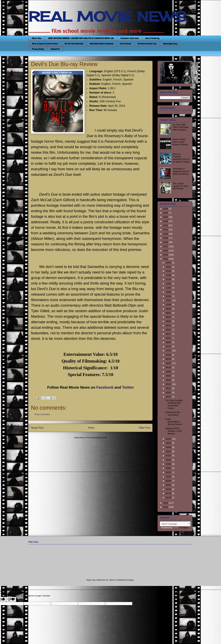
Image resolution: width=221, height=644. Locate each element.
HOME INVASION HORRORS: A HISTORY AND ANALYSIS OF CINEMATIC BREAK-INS (81, 38)
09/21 (169, 313)
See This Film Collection (74, 44)
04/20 (169, 439)
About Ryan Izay (170, 44)
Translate (181, 528)
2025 (166, 213)
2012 (166, 507)
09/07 (169, 321)
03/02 (169, 468)
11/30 (169, 275)
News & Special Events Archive (45, 44)
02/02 (169, 485)
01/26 (169, 489)
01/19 (169, 493)
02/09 (169, 481)
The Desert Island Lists (147, 44)
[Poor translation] (11, 599)
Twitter (128, 387)
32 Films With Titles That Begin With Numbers (181, 127)
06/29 (169, 359)
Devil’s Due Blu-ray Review (173, 414)
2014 (166, 259)
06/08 (169, 372)
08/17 (169, 334)
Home (91, 428)
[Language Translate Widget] (175, 524)
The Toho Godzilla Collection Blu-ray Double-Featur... (174, 404)
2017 (166, 246)
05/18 (169, 384)
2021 (166, 230)
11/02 (169, 288)
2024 (166, 217)
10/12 (169, 300)
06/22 (169, 363)
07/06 (169, 355)
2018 (166, 242)
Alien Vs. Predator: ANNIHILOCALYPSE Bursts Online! (181, 158)
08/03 (169, 342)
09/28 (169, 309)
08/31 (169, 326)
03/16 (169, 460)
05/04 (169, 392)
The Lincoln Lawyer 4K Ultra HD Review (180, 186)
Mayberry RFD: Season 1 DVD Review (174, 431)
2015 (166, 255)
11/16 (169, 279)
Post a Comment (42, 414)
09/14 (169, 317)
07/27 (169, 346)
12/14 (169, 271)
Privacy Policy (38, 49)
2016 (166, 251)
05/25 (169, 380)
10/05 (169, 304)
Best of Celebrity (152, 38)
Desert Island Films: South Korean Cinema (180, 142)
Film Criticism (126, 44)
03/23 (169, 456)
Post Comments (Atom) (97, 438)
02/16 (169, 477)
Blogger (130, 580)
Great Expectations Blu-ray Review (174, 422)
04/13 (169, 443)
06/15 (169, 367)
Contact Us (55, 49)
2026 (166, 209)
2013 (166, 503)
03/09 (169, 464)
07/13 (169, 351)
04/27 (169, 397)
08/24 (169, 330)
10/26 (169, 292)
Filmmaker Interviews (130, 38)
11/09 (169, 284)
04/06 (169, 447)
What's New (37, 38)
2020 (166, 234)
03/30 (169, 451)
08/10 (169, 338)
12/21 (169, 267)
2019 (166, 238)
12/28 (169, 263)
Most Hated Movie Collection (102, 44)
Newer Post (37, 428)
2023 (166, 221)
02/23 (169, 472)
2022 (166, 225)
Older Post (144, 428)
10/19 (169, 296)
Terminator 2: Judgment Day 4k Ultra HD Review (181, 171)
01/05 (169, 498)
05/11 (169, 388)
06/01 (169, 376)
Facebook (105, 387)
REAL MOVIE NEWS (108, 17)
